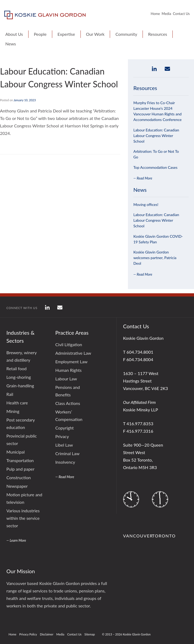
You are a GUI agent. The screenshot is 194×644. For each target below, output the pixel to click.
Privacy (62, 436)
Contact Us (181, 14)
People (40, 34)
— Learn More (16, 540)
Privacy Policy (28, 634)
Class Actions (68, 403)
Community (126, 34)
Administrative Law (73, 353)
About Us (14, 34)
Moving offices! (146, 204)
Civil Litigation (68, 344)
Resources (158, 34)
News (11, 44)
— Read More (143, 178)
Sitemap (90, 634)
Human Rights (68, 370)
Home (155, 14)
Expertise (66, 34)
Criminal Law (67, 453)
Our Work (95, 34)
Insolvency (65, 462)
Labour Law (66, 379)
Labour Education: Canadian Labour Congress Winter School (156, 136)
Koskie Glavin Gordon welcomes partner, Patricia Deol (155, 258)
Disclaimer (47, 634)
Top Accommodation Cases (155, 167)
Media (167, 14)
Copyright (64, 428)
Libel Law (64, 445)
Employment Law (71, 362)
